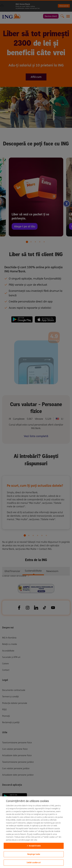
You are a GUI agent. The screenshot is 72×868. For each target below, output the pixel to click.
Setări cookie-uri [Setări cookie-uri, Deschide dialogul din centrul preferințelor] (34, 863)
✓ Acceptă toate (34, 846)
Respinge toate (34, 854)
